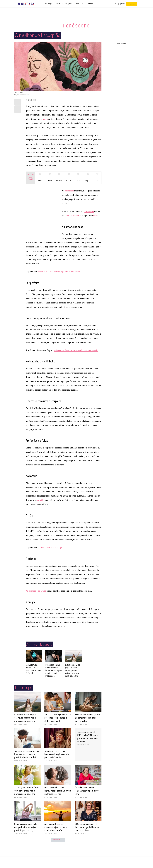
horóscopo (89, 211)
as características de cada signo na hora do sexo (59, 272)
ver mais (58, 852)
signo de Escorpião (73, 216)
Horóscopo (76, 26)
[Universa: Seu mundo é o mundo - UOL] (26, 4)
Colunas (90, 4)
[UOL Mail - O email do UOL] (122, 4)
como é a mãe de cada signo (50, 547)
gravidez (41, 500)
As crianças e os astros (36, 591)
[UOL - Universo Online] (36, 4)
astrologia (69, 191)
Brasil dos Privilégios (64, 4)
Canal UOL (79, 4)
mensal (96, 216)
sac (116, 4)
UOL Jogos (48, 4)
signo (45, 119)
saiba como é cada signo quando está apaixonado (76, 350)
